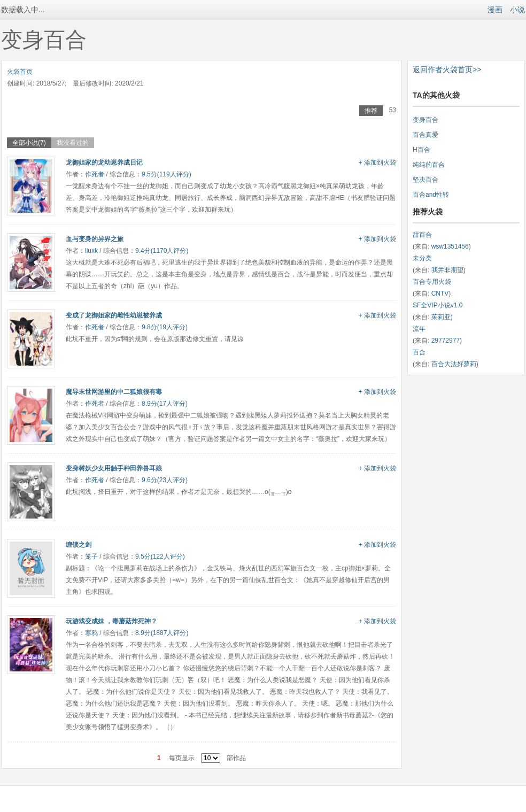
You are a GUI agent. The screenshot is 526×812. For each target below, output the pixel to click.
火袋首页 (20, 72)
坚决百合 (426, 180)
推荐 (371, 111)
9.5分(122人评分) (160, 556)
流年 (419, 329)
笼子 (91, 556)
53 (393, 110)
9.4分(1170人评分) (162, 251)
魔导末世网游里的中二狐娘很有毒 (114, 392)
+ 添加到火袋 (377, 163)
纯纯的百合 (429, 165)
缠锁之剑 (79, 545)
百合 (419, 352)
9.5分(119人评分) (167, 174)
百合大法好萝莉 (454, 364)
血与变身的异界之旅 (95, 239)
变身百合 (426, 120)
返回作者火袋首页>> (447, 69)
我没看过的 (73, 143)
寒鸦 (91, 633)
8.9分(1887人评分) (162, 633)
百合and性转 (431, 195)
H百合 (421, 150)
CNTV (440, 293)
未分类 (422, 258)
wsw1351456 (450, 246)
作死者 (95, 174)
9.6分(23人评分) (165, 480)
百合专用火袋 (432, 282)
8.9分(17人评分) (165, 404)
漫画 (495, 10)
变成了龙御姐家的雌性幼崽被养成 (114, 315)
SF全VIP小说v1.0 (438, 305)
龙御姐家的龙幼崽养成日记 (104, 163)
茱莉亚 (441, 317)
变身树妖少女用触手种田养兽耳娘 (114, 468)
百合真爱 (426, 135)
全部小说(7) (29, 143)
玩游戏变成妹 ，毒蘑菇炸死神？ (111, 621)
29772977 (446, 341)
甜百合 (422, 235)
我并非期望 (447, 270)
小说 (517, 10)
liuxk (91, 251)
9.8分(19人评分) (165, 327)
